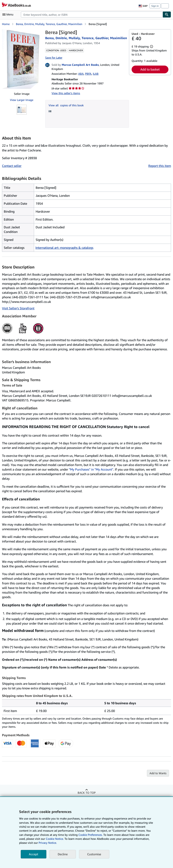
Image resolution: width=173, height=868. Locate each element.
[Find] (167, 15)
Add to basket (150, 69)
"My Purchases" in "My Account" (91, 469)
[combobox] (92, 15)
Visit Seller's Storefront (18, 308)
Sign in (155, 6)
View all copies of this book (66, 105)
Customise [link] (94, 854)
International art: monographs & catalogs (64, 248)
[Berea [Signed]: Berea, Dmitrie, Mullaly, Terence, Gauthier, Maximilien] (22, 59)
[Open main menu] (9, 15)
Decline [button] (63, 854)
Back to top (87, 793)
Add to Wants (158, 773)
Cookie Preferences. (90, 835)
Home (6, 24)
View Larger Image (22, 100)
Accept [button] (34, 854)
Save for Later (54, 58)
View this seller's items (66, 93)
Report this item (160, 166)
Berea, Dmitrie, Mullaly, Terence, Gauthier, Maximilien (49, 24)
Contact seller (12, 166)
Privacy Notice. (48, 843)
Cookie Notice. (55, 839)
